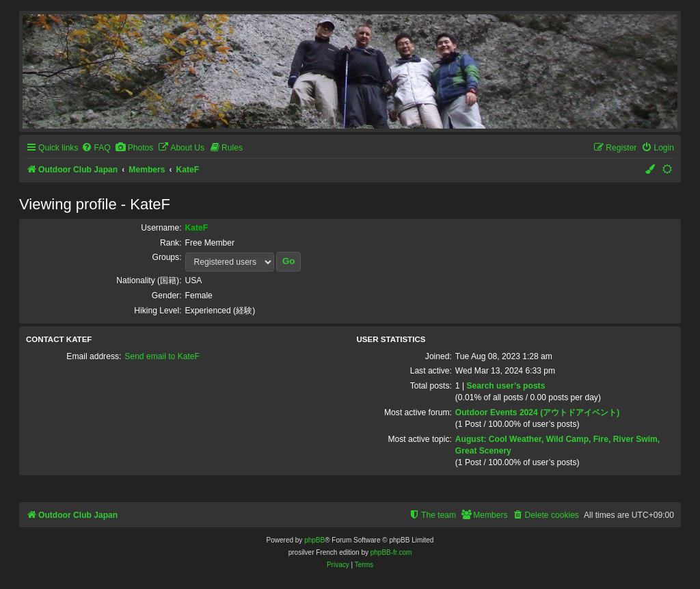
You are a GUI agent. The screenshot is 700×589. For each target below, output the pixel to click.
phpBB (314, 540)
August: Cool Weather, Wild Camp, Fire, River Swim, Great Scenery (557, 445)
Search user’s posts (506, 386)
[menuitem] (96, 148)
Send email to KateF (162, 356)
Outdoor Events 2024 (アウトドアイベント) (537, 413)
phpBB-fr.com (391, 552)
